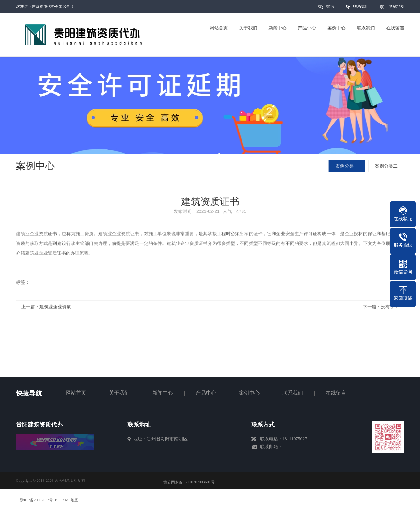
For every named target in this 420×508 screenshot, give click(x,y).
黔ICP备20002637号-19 (39, 500)
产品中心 (206, 393)
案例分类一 (347, 166)
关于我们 (119, 393)
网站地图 (396, 6)
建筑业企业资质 (55, 308)
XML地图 (70, 500)
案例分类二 (387, 166)
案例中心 (249, 393)
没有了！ (390, 308)
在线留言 (336, 393)
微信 (330, 9)
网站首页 (76, 393)
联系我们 (361, 6)
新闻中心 (163, 393)
